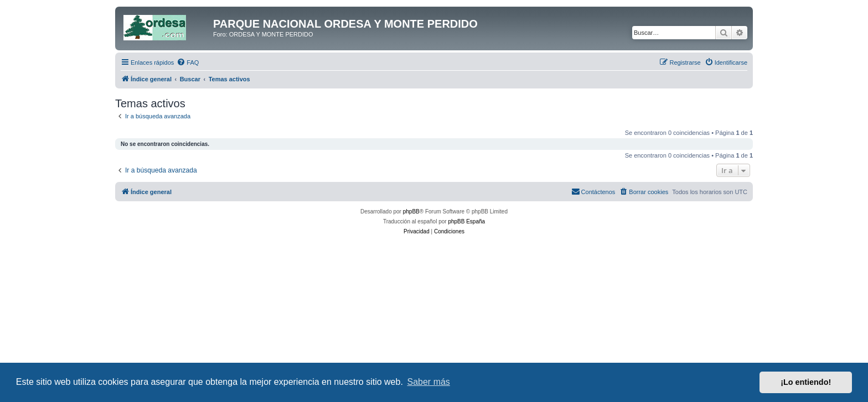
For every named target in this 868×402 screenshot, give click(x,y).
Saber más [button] (429, 382)
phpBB (411, 212)
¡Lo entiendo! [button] (806, 382)
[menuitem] (188, 62)
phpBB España (466, 221)
